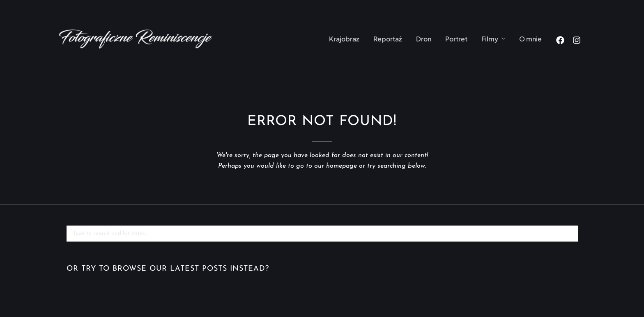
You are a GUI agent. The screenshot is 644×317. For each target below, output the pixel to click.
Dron (424, 39)
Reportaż (388, 39)
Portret (456, 39)
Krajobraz (344, 39)
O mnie (530, 39)
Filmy (490, 39)
